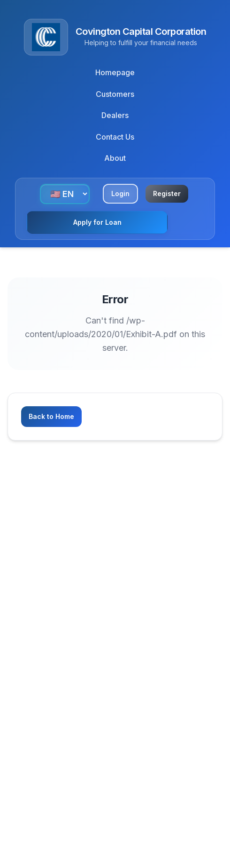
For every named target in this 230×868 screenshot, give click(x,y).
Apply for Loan (97, 222)
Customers (115, 94)
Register (167, 193)
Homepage (115, 72)
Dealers (115, 115)
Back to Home (51, 416)
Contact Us (115, 137)
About (115, 158)
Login (120, 193)
